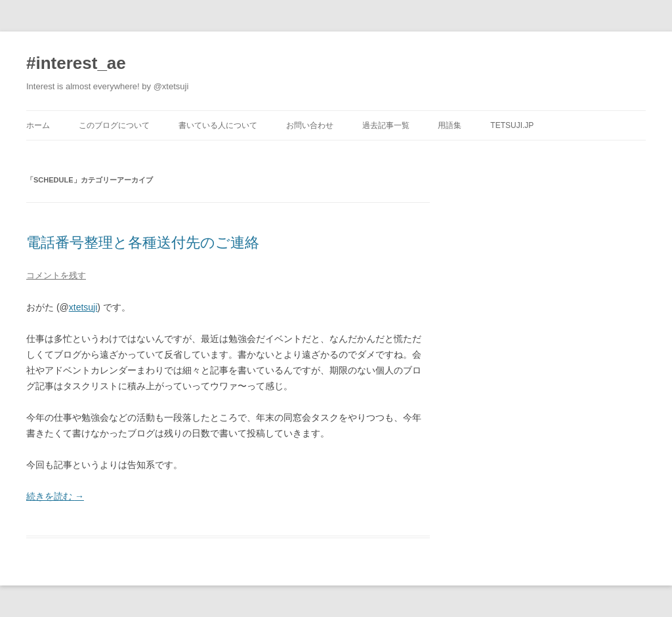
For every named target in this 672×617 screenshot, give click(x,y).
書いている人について (218, 125)
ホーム (38, 125)
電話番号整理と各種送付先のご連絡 (143, 243)
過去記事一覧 (386, 125)
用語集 (450, 125)
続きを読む (55, 496)
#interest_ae (76, 63)
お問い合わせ (310, 125)
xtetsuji (83, 307)
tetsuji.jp (512, 125)
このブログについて (114, 125)
